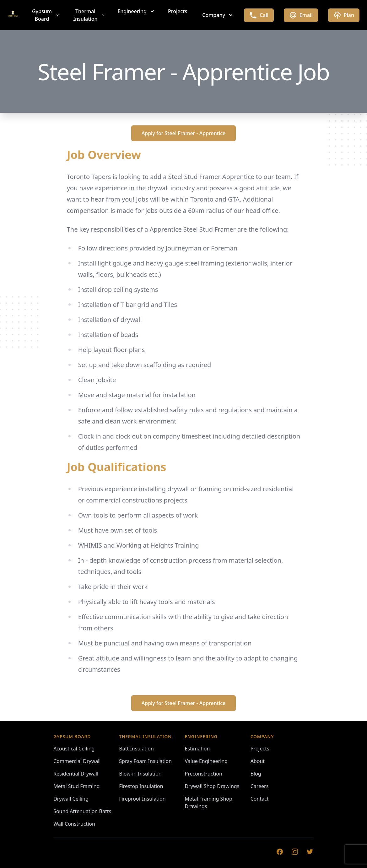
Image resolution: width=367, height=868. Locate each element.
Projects (178, 11)
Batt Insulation (136, 749)
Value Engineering (206, 761)
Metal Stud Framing (76, 786)
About (258, 761)
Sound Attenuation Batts (82, 811)
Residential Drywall (76, 774)
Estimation (197, 749)
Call (259, 15)
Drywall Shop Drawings (212, 786)
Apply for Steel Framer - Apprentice (184, 133)
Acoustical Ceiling (74, 749)
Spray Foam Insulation (145, 761)
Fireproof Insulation (142, 799)
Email (301, 15)
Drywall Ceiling (71, 799)
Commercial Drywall (77, 761)
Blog (256, 774)
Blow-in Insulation (140, 774)
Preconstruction (204, 774)
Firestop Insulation (141, 786)
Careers (260, 786)
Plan (344, 15)
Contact (260, 799)
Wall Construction (74, 824)
